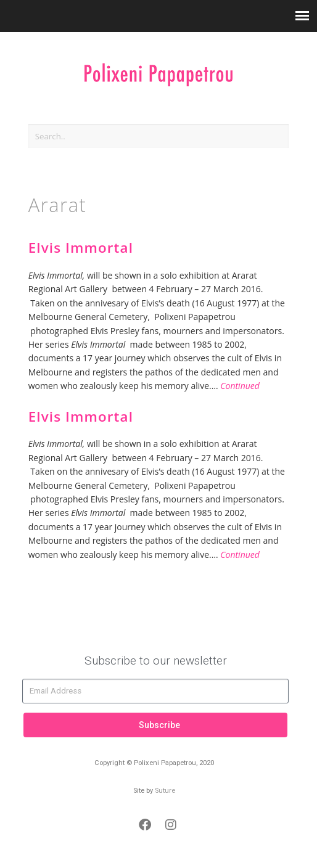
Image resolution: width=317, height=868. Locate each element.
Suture (165, 791)
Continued (240, 386)
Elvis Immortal (81, 248)
